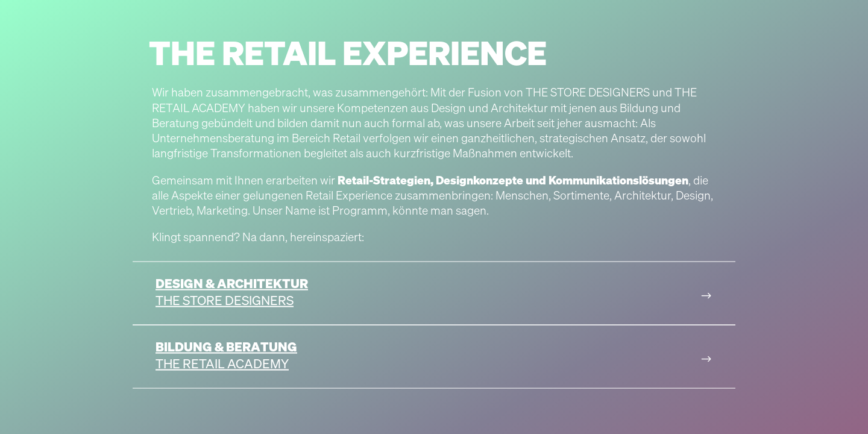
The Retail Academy (222, 363)
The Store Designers (225, 300)
